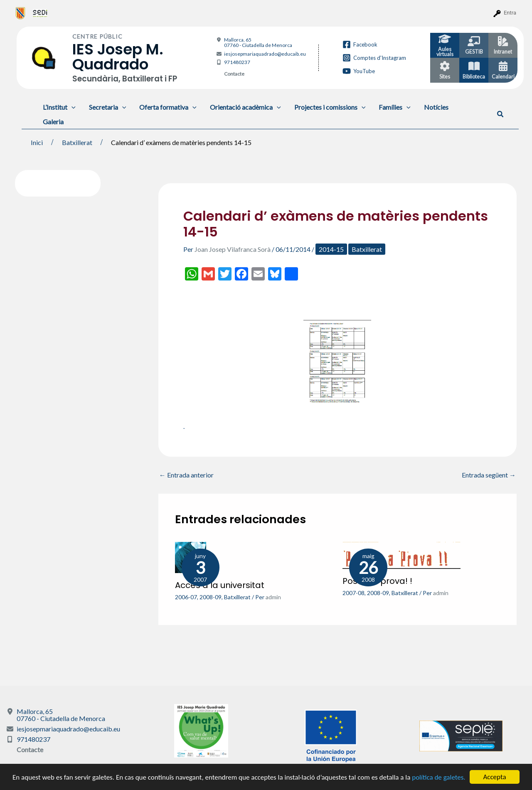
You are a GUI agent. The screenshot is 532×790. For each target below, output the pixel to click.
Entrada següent (489, 475)
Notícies (436, 107)
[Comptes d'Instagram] (374, 58)
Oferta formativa (168, 107)
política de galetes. (438, 777)
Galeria (53, 122)
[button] (501, 114)
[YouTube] (359, 71)
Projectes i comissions (330, 107)
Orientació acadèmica (245, 107)
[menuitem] (21, 13)
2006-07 (186, 597)
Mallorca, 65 (258, 42)
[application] (71, 107)
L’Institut (59, 107)
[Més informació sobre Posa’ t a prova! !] (401, 554)
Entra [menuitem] (510, 13)
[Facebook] (360, 44)
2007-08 (353, 593)
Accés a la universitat (220, 585)
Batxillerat (367, 249)
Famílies (395, 107)
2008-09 (211, 597)
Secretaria (108, 107)
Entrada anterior (186, 475)
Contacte (234, 74)
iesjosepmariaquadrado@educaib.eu (265, 54)
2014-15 (331, 249)
